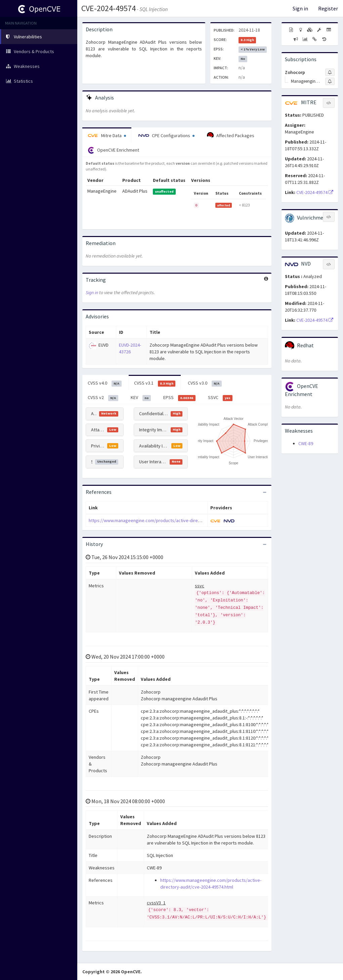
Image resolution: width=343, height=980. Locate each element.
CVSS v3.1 (155, 383)
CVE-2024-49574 (109, 8)
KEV (141, 398)
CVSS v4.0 (105, 383)
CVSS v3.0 (205, 383)
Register (328, 8)
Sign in (300, 8)
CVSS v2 (103, 398)
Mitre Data (107, 135)
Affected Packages (231, 135)
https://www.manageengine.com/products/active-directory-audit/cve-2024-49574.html (176, 520)
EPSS (179, 398)
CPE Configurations (166, 135)
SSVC (220, 398)
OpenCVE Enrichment (113, 150)
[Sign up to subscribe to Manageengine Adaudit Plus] (330, 81)
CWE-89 (306, 443)
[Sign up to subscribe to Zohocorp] (330, 72)
